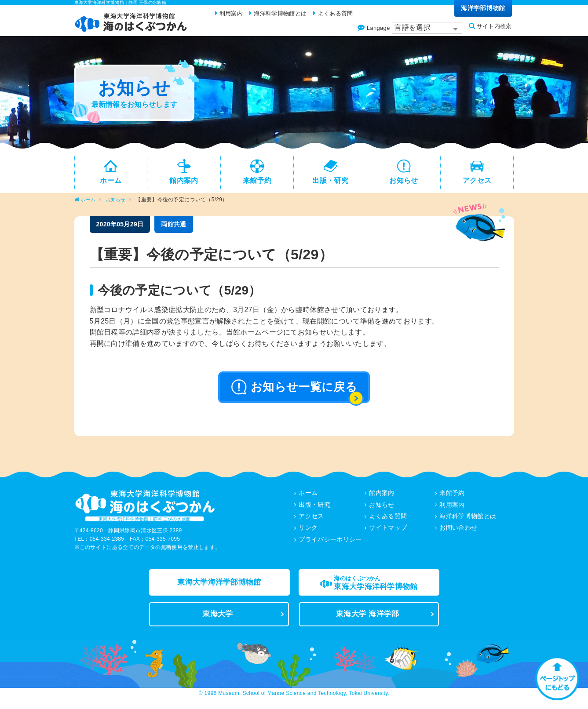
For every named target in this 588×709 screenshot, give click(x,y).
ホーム (89, 205)
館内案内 (382, 498)
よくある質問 (388, 521)
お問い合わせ (459, 532)
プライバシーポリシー (331, 544)
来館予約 (452, 498)
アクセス (312, 521)
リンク (309, 532)
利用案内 (452, 509)
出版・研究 (315, 509)
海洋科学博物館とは (468, 521)
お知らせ (118, 205)
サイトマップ (388, 532)
